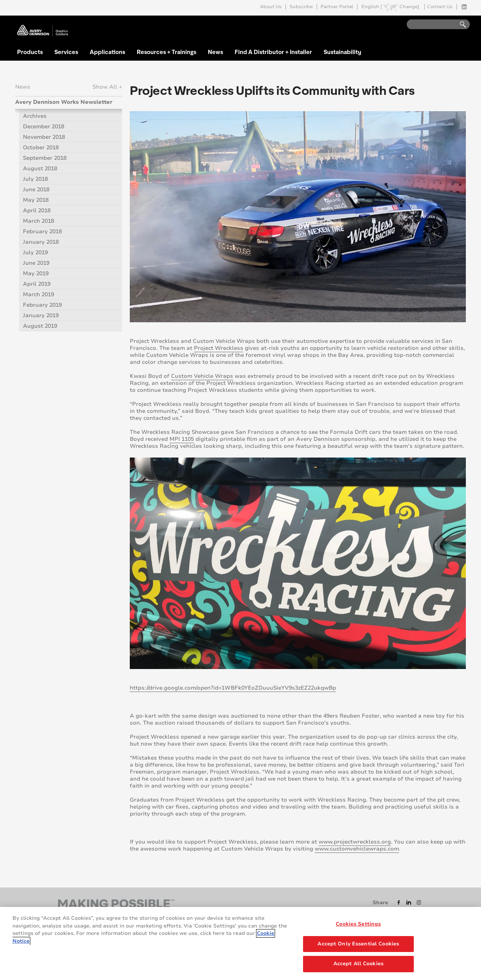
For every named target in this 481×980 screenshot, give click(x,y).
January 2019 (41, 315)
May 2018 (36, 200)
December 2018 (44, 127)
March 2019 (38, 294)
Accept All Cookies (358, 964)
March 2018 (38, 221)
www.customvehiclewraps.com (357, 849)
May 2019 (36, 273)
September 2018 (45, 158)
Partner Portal (337, 7)
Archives (35, 116)
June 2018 (36, 190)
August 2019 (40, 326)
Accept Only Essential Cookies (358, 944)
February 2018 (42, 231)
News (215, 52)
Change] (409, 7)
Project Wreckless (219, 348)
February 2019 (42, 305)
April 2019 (37, 284)
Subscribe (301, 7)
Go (459, 25)
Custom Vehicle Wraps (202, 376)
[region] (240, 943)
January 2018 (41, 242)
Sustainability (342, 52)
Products (30, 52)
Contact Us (440, 7)
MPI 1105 (182, 439)
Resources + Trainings (166, 52)
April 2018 (37, 210)
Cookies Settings (358, 924)
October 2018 (41, 148)
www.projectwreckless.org (355, 842)
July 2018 (35, 179)
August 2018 (40, 169)
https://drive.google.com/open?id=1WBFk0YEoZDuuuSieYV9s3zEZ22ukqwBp (233, 688)
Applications (107, 52)
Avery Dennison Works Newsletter (64, 102)
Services (66, 52)
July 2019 (35, 252)
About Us (271, 7)
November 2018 (44, 137)
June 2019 (36, 263)
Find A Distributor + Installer (273, 52)
